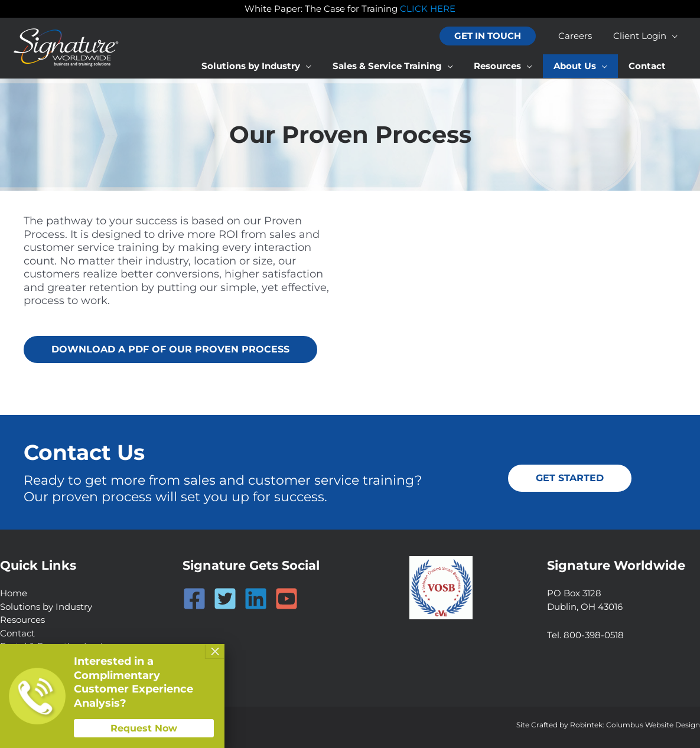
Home (14, 593)
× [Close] (215, 651)
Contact (17, 633)
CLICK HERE (428, 9)
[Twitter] (225, 599)
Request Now (144, 728)
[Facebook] (194, 599)
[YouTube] (286, 599)
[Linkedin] (256, 599)
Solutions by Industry (46, 607)
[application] (674, 36)
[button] (495, 36)
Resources (22, 620)
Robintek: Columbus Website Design (635, 725)
